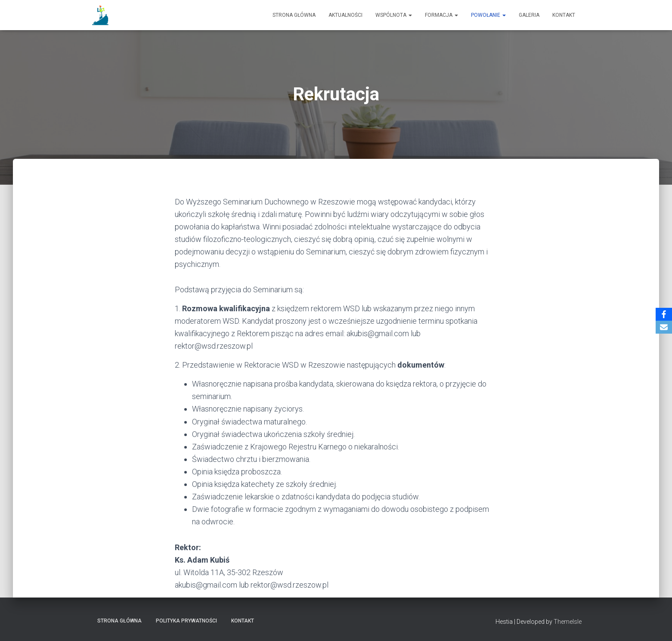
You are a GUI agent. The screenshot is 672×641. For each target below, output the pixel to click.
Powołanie (488, 15)
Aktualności (345, 15)
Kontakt (564, 15)
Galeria (529, 15)
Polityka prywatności (186, 621)
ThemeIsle (568, 622)
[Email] (664, 327)
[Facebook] (664, 314)
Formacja (441, 15)
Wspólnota (394, 15)
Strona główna (294, 15)
